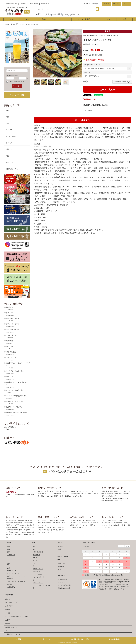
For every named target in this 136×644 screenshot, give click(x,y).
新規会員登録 (116, 4)
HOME (7, 24)
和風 (34, 549)
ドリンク (107, 19)
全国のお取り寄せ (12, 169)
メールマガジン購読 (65, 585)
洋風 (34, 546)
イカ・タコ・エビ (13, 574)
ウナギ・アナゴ (12, 571)
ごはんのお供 (37, 574)
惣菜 (44, 19)
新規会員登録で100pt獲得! (94, 55)
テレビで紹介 (10, 162)
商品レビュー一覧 (64, 588)
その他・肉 (11, 555)
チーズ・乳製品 (84, 19)
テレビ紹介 (65, 14)
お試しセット (10, 149)
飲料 (59, 560)
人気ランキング (75, 14)
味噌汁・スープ (38, 569)
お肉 (11, 19)
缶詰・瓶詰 (36, 572)
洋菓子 (60, 546)
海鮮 (28, 19)
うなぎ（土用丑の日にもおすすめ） (17, 617)
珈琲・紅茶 (62, 564)
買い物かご (106, 4)
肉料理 (35, 558)
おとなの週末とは (12, 4)
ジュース (61, 567)
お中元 (8, 620)
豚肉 (9, 549)
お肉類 (9, 542)
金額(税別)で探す (12, 76)
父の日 (47, 14)
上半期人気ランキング (13, 634)
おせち (8, 599)
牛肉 (9, 546)
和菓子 (60, 549)
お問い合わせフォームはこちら (70, 471)
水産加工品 (11, 587)
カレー (35, 563)
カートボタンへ (82, 120)
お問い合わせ (34, 4)
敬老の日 (8, 624)
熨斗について (89, 72)
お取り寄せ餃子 (56, 14)
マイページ (61, 576)
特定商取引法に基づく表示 (80, 639)
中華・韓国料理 (38, 552)
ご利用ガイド (24, 4)
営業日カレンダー (89, 542)
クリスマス (9, 631)
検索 (97, 9)
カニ (9, 568)
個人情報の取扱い (115, 639)
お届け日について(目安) (92, 65)
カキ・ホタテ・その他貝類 (16, 581)
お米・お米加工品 (39, 577)
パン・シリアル (38, 583)
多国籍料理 (36, 555)
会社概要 (18, 639)
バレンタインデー (11, 602)
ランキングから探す (17, 95)
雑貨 (125, 19)
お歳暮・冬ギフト (11, 627)
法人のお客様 (45, 4)
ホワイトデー (10, 606)
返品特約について (91, 99)
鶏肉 (9, 552)
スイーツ (62, 19)
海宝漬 (9, 584)
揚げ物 (35, 560)
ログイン (126, 4)
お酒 (60, 569)
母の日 (8, 609)
